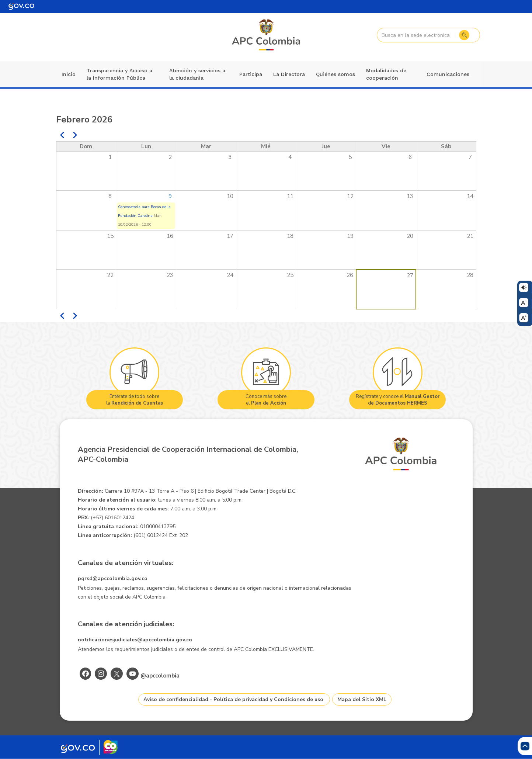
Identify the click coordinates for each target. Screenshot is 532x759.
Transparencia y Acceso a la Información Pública (119, 74)
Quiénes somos (335, 74)
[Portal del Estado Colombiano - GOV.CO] (21, 6)
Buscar (464, 35)
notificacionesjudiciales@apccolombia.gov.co (135, 640)
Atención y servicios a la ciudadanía (197, 74)
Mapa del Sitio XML (362, 699)
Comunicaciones (448, 74)
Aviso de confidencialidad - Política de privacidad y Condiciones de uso (233, 699)
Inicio (69, 74)
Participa (251, 74)
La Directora (289, 74)
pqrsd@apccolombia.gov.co (113, 578)
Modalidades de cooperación (386, 74)
